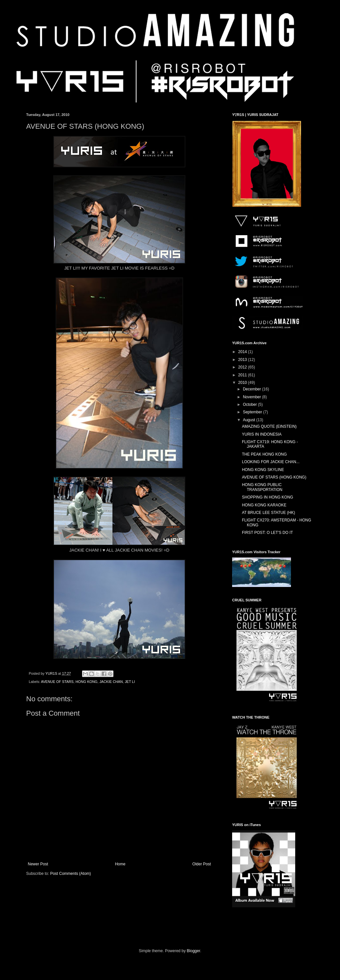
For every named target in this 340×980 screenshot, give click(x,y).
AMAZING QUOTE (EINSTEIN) (269, 426)
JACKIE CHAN (111, 682)
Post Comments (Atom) (70, 874)
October (250, 405)
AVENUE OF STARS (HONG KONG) (274, 477)
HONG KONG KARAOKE (264, 505)
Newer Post (38, 864)
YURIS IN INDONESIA (262, 434)
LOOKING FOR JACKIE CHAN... (271, 462)
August (250, 420)
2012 (243, 367)
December (253, 389)
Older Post (202, 864)
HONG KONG (86, 682)
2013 (243, 360)
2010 (243, 383)
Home (120, 864)
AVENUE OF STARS (57, 682)
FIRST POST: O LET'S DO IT (267, 533)
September (253, 412)
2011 (243, 375)
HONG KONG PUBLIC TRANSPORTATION (262, 487)
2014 (243, 352)
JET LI (130, 682)
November (253, 397)
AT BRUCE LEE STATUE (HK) (268, 513)
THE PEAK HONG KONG (264, 454)
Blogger (193, 951)
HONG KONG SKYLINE (263, 470)
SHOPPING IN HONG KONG (268, 497)
